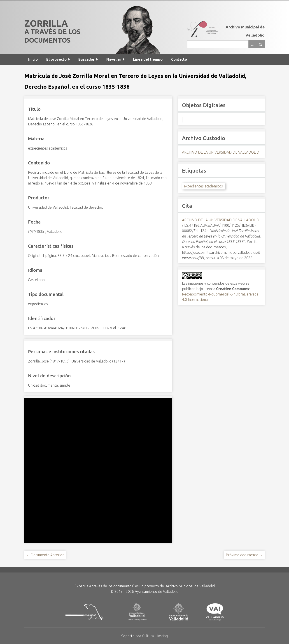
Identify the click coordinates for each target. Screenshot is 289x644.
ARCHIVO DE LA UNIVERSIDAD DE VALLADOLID (221, 152)
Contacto (179, 59)
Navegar (114, 59)
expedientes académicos (203, 186)
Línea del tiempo (148, 59)
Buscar (261, 44)
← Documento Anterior (45, 555)
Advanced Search (252, 44)
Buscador (86, 59)
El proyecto (56, 59)
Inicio (33, 59)
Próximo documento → (244, 555)
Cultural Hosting (155, 636)
